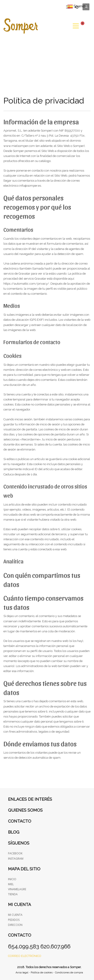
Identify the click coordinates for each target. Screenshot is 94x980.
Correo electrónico (25, 956)
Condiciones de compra (69, 973)
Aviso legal (22, 973)
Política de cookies (42, 973)
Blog (14, 832)
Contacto (20, 821)
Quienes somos (25, 810)
